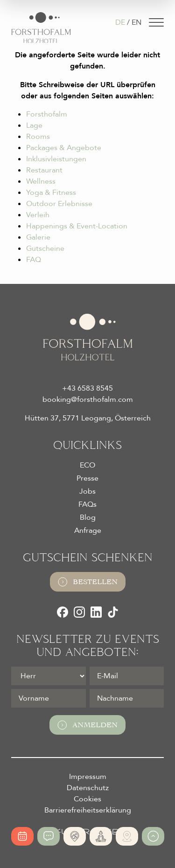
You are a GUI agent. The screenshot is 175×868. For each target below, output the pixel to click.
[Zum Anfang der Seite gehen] (153, 836)
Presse (87, 478)
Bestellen (88, 582)
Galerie (38, 237)
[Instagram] (79, 612)
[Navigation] (156, 22)
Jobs (87, 491)
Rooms (38, 137)
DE (120, 22)
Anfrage (88, 530)
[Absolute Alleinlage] (75, 836)
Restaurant (44, 170)
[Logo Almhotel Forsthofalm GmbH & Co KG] (41, 28)
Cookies (87, 799)
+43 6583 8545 (87, 388)
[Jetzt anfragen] (49, 836)
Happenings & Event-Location (77, 226)
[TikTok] (113, 612)
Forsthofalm (47, 114)
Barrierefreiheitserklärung (88, 810)
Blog (88, 517)
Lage (34, 125)
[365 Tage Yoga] (101, 836)
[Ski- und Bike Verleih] (127, 836)
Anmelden (87, 725)
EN (136, 22)
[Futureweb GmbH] (87, 832)
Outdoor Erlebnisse (59, 204)
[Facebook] (63, 612)
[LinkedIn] (96, 612)
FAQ (34, 260)
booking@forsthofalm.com (88, 400)
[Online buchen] (22, 836)
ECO (87, 465)
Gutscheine (45, 248)
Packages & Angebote (64, 148)
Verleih (38, 215)
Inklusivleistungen (56, 159)
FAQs (87, 504)
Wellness (41, 181)
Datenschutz (88, 788)
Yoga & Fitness (51, 193)
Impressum (88, 777)
